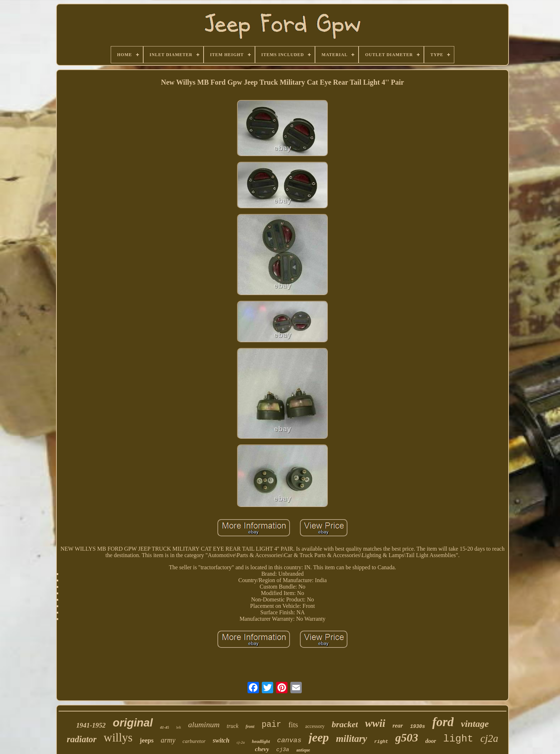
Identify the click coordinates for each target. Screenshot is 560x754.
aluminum (204, 725)
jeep (319, 737)
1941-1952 (91, 725)
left (178, 727)
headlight (261, 741)
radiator (82, 739)
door (431, 741)
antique (303, 750)
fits (293, 725)
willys (118, 738)
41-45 (165, 727)
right (381, 742)
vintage (475, 724)
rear (398, 726)
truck (233, 726)
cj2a (489, 738)
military (352, 739)
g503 (407, 738)
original (133, 723)
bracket (345, 724)
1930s (417, 726)
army (168, 740)
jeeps (147, 740)
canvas (289, 740)
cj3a (282, 750)
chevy (262, 749)
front (250, 726)
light (458, 739)
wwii (375, 723)
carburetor (194, 741)
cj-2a (241, 742)
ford (443, 722)
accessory (315, 726)
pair (271, 725)
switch (221, 740)
